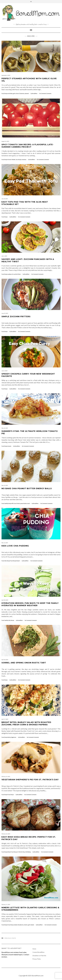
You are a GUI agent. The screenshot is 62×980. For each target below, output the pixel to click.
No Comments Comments (45, 93)
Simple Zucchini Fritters (16, 317)
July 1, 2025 (4, 256)
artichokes (10, 93)
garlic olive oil (16, 93)
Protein (18, 503)
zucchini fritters (17, 274)
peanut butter (24, 503)
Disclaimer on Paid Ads (39, 956)
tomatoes (24, 160)
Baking (29, 852)
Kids (5, 561)
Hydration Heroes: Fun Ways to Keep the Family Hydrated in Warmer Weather (30, 604)
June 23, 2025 (5, 313)
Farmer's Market (12, 160)
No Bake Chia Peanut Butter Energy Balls (27, 489)
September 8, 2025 (6, 75)
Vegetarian (14, 737)
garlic (29, 925)
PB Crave (14, 503)
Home (34, 949)
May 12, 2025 (5, 485)
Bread (9, 852)
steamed (27, 93)
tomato (10, 446)
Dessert (18, 561)
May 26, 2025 (5, 428)
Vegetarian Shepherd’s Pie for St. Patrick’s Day (30, 780)
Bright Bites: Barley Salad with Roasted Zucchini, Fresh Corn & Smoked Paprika (26, 723)
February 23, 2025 (6, 777)
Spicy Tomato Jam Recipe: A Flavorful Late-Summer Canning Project (28, 146)
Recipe (6, 93)
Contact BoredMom (38, 952)
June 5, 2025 (4, 371)
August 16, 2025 (5, 141)
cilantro (26, 925)
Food (3, 93)
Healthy (6, 503)
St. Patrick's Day (21, 852)
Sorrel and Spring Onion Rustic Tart (24, 663)
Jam (17, 160)
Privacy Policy (37, 959)
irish (26, 852)
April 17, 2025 (5, 719)
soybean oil (10, 274)
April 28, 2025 (5, 600)
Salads (16, 925)
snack (28, 503)
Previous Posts (10, 938)
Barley (9, 737)
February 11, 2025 (6, 904)
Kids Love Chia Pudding (15, 546)
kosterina (22, 93)
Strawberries (21, 925)
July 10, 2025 (5, 199)
